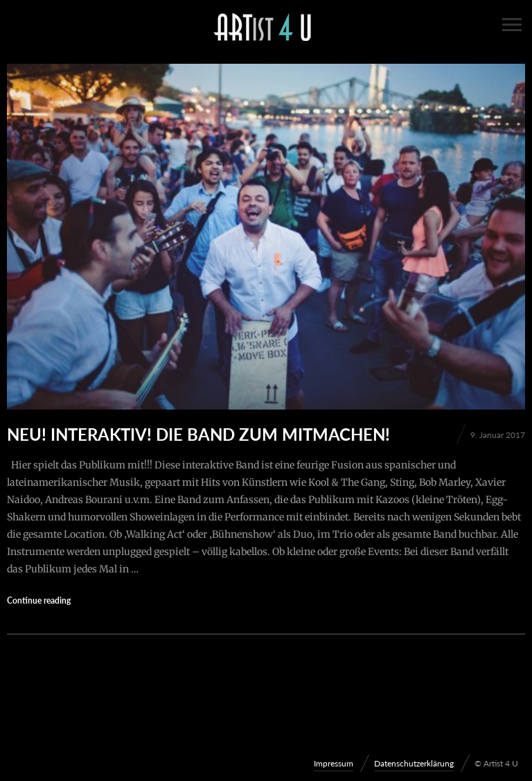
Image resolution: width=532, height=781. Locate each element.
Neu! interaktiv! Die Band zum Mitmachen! (198, 434)
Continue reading (39, 600)
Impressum (334, 763)
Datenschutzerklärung (414, 763)
